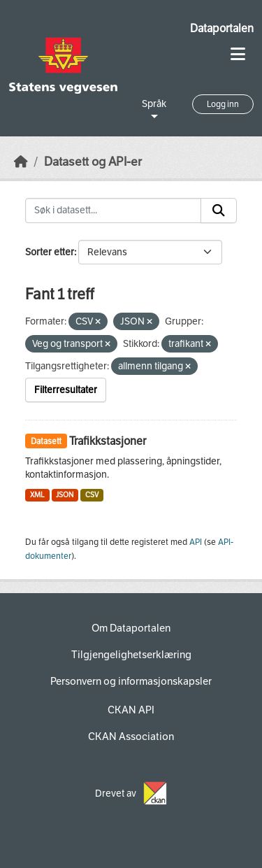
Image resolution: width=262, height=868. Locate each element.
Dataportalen (222, 28)
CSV (92, 495)
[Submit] (219, 211)
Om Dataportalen (131, 628)
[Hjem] (21, 162)
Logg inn (223, 104)
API (196, 542)
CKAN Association (131, 737)
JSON (65, 495)
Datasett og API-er (93, 162)
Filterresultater (66, 390)
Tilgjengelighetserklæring (131, 655)
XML (37, 495)
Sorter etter (50, 252)
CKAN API (131, 710)
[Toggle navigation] (238, 54)
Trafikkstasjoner (108, 441)
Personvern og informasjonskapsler (131, 681)
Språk (154, 104)
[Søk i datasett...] (113, 211)
